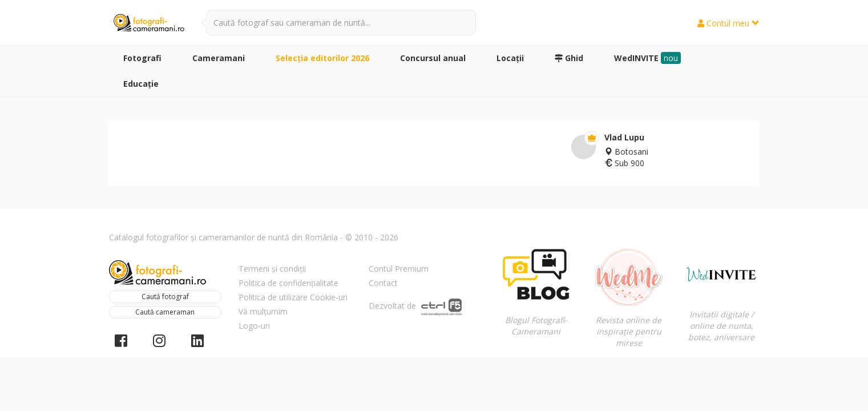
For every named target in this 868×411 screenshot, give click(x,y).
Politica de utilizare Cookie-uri (293, 297)
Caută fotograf (165, 297)
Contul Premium (399, 269)
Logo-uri (254, 326)
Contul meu (728, 23)
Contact (383, 283)
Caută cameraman (165, 312)
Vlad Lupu (624, 137)
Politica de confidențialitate (288, 283)
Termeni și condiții (272, 269)
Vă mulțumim (263, 311)
